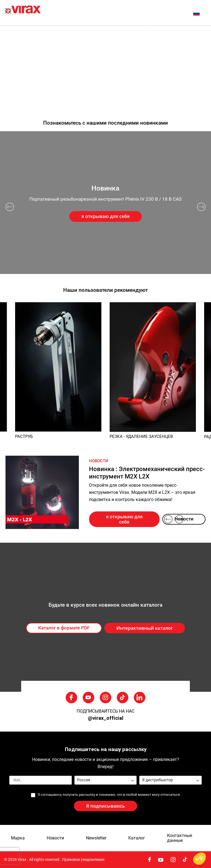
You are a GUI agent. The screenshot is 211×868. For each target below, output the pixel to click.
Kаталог (137, 838)
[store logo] (55, 13)
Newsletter (96, 838)
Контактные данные (180, 838)
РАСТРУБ (24, 436)
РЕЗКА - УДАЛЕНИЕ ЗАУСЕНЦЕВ (141, 436)
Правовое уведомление (83, 859)
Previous (10, 207)
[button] (199, 13)
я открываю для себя (124, 519)
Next (201, 207)
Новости (184, 519)
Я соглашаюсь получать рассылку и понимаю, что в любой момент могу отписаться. (109, 795)
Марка (18, 838)
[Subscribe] (105, 806)
